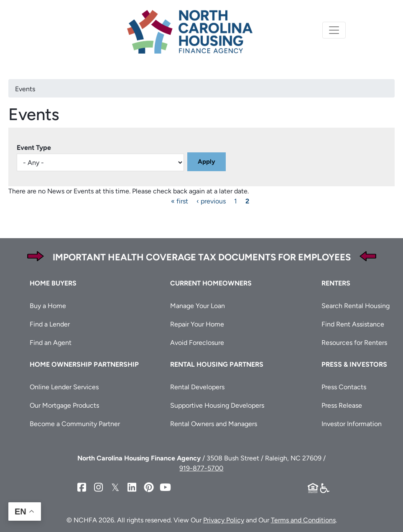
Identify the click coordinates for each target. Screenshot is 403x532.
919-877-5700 (201, 468)
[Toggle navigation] (334, 30)
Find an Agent (51, 343)
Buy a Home (48, 306)
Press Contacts (344, 387)
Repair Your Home (197, 324)
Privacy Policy (224, 520)
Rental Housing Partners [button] (217, 364)
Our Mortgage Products (64, 405)
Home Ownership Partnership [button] (84, 364)
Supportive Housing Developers (217, 405)
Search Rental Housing (356, 306)
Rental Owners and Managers (214, 424)
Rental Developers (197, 387)
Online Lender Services (64, 387)
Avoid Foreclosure (197, 343)
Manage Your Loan (198, 306)
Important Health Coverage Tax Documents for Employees (202, 257)
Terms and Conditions (303, 520)
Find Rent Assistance (353, 324)
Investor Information (352, 424)
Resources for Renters (354, 343)
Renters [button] (336, 283)
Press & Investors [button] (354, 364)
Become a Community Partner (75, 424)
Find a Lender (50, 324)
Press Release (342, 405)
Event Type (34, 148)
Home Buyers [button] (53, 283)
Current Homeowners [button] (211, 283)
